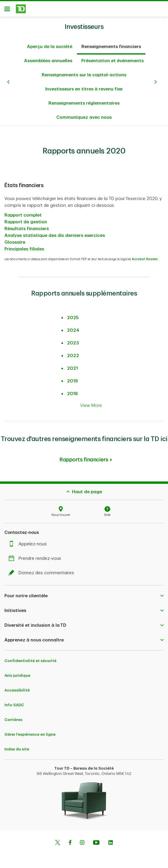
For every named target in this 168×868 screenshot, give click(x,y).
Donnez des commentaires (43, 570)
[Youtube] (96, 840)
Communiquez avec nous (84, 114)
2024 (73, 327)
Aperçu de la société (50, 44)
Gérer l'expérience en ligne (30, 731)
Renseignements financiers (111, 44)
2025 (73, 315)
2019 (72, 378)
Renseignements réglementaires (84, 100)
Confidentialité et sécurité (30, 658)
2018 (72, 391)
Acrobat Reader (145, 256)
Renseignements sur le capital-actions (84, 72)
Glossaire (15, 239)
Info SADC (14, 702)
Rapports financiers (84, 457)
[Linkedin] (111, 840)
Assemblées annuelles (48, 58)
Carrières (13, 717)
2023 (73, 340)
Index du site (17, 746)
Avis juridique (17, 673)
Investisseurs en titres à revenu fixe (84, 86)
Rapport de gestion (26, 219)
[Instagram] (82, 840)
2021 (72, 365)
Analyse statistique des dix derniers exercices (55, 233)
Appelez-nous (29, 541)
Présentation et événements (112, 58)
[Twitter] (58, 840)
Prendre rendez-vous (36, 556)
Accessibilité (17, 687)
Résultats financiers (27, 226)
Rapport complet (23, 212)
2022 (73, 353)
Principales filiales (24, 246)
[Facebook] (70, 840)
